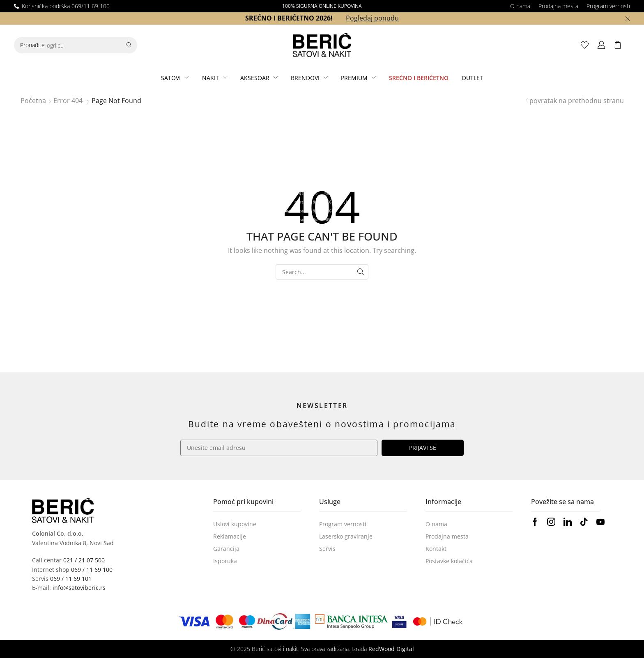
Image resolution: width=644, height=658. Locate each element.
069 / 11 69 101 (71, 579)
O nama (520, 6)
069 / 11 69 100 (92, 570)
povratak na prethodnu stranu (577, 101)
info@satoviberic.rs (79, 588)
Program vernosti (608, 6)
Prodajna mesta (558, 6)
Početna (33, 101)
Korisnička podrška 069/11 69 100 (66, 6)
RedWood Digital (391, 649)
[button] (587, 45)
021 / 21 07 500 (84, 560)
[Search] (129, 45)
